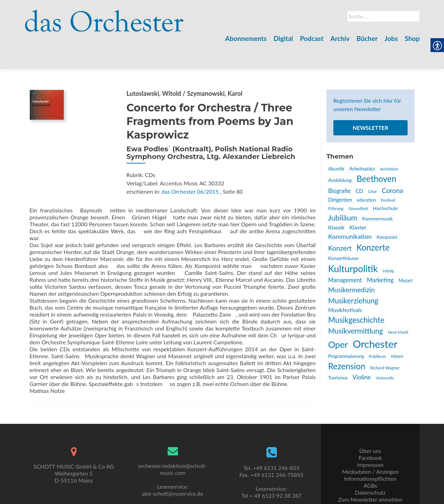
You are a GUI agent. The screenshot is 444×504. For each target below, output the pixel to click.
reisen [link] (397, 332)
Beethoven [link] (376, 154)
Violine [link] (362, 353)
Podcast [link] (312, 38)
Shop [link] (412, 38)
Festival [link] (388, 176)
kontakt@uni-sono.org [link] (173, 498)
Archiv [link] (340, 38)
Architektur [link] (389, 145)
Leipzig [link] (388, 246)
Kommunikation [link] (350, 212)
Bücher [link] (367, 38)
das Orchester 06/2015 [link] (190, 167)
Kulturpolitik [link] (353, 244)
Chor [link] (372, 167)
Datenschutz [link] (370, 476)
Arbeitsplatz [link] (362, 144)
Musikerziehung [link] (353, 276)
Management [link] (345, 256)
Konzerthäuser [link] (344, 234)
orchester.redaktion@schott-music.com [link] (173, 453)
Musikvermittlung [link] (356, 306)
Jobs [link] (391, 38)
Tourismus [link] (338, 354)
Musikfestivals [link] (345, 286)
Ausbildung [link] (340, 156)
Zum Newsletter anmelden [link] (370, 483)
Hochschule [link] (385, 184)
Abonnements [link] (246, 38)
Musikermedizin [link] (351, 265)
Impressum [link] (370, 449)
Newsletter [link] (370, 103)
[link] (104, 17)
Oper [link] (338, 320)
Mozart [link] (405, 256)
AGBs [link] (370, 469)
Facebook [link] (370, 442)
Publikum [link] (377, 332)
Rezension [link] (347, 342)
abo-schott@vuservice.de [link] (172, 477)
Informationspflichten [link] (370, 463)
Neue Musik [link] (398, 308)
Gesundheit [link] (358, 184)
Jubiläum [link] (343, 193)
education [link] (366, 176)
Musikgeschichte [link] (356, 296)
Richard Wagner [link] (385, 343)
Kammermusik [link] (377, 194)
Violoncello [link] (385, 354)
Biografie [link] (339, 167)
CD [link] (359, 167)
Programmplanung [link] (346, 332)
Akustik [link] (336, 144)
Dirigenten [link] (340, 175)
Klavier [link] (358, 203)
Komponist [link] (387, 213)
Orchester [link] (375, 320)
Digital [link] (283, 38)
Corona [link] (392, 166)
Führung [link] (336, 184)
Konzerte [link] (373, 223)
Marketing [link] (380, 256)
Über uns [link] (370, 435)
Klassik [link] (336, 203)
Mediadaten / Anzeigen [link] (370, 456)
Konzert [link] (340, 224)
